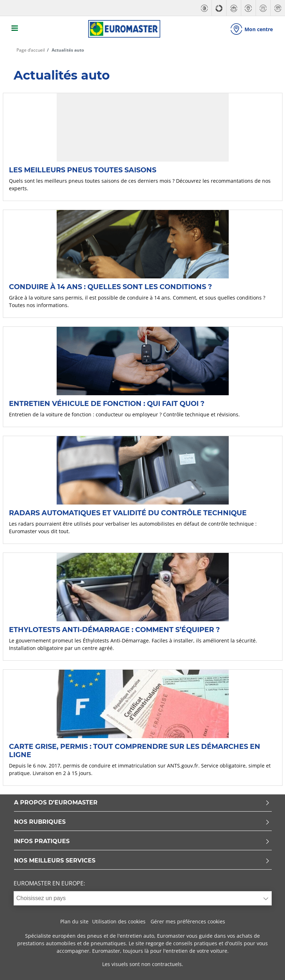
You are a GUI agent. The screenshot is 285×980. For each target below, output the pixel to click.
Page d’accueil (31, 49)
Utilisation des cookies (119, 921)
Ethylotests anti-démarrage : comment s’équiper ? (114, 628)
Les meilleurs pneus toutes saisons (83, 169)
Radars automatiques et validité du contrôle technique (128, 512)
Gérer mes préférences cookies (188, 921)
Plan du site (74, 921)
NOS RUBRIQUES (142, 821)
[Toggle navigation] (15, 28)
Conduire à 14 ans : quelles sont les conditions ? (110, 286)
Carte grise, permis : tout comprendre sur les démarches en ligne (135, 749)
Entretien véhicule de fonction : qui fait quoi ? (107, 402)
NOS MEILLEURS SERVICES (142, 860)
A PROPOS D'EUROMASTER (142, 802)
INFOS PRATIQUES (142, 841)
